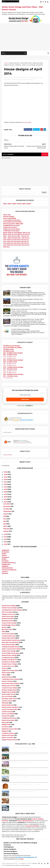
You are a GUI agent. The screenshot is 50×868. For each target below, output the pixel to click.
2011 (5, 540)
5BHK (24, 204)
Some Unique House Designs (19, 777)
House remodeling (8, 714)
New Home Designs (9, 645)
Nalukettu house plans (10, 729)
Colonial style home (9, 636)
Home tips (6, 723)
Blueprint (5, 731)
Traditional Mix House (9, 718)
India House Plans (38, 63)
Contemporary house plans (13, 222)
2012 (5, 537)
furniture (5, 821)
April (5, 524)
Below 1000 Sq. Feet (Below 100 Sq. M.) (17, 233)
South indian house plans (11, 654)
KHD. (3, 866)
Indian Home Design (9, 651)
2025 (5, 475)
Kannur (4, 556)
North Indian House (9, 695)
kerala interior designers (10, 708)
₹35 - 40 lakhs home (10, 357)
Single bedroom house (10, 740)
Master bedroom (8, 705)
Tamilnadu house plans (11, 231)
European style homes (10, 699)
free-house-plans (8, 634)
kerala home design (9, 606)
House (10, 219)
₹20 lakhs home (9, 351)
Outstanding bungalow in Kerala (21, 291)
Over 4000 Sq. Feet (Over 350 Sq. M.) (16, 242)
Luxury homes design (9, 623)
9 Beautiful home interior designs (20, 762)
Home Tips (7, 215)
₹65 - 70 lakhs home (10, 366)
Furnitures (6, 727)
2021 (5, 485)
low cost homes (7, 697)
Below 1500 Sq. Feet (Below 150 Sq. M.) (17, 235)
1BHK (5, 204)
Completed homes (8, 658)
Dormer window (8, 682)
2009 (6, 545)
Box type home (7, 630)
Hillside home (7, 725)
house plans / (13, 224)
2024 (6, 477)
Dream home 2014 (14, 63)
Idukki (4, 554)
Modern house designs (10, 608)
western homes (7, 701)
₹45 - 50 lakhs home (10, 359)
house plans (11, 226)
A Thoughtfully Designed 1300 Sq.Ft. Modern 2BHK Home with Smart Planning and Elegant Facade (28, 321)
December (7, 504)
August (6, 514)
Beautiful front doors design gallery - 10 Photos (25, 785)
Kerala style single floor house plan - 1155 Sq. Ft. (25, 755)
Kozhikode (6, 563)
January (6, 532)
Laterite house (7, 712)
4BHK (19, 204)
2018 (5, 492)
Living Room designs (9, 662)
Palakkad (5, 567)
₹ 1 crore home (8, 378)
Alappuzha (6, 550)
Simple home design (9, 692)
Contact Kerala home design (20, 330)
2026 (6, 472)
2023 (5, 480)
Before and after (8, 738)
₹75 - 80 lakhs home (10, 369)
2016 (5, 497)
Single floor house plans (12, 229)
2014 (5, 502)
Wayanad (5, 574)
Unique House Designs (10, 664)
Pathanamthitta (7, 568)
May (5, 522)
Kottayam (5, 561)
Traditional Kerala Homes (11, 647)
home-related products (25, 821)
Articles (5, 669)
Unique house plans (10, 228)
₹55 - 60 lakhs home (10, 362)
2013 (5, 535)
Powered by (25, 406)
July (5, 517)
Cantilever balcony (8, 734)
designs (9, 217)
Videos (24, 65)
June (5, 519)
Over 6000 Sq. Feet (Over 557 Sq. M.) (16, 244)
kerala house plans (8, 721)
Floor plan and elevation (10, 643)
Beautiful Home (7, 621)
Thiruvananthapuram (9, 570)
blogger (45, 155)
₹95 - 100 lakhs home (10, 376)
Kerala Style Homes (9, 638)
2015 (5, 500)
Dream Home (7, 716)
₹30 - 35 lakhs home (10, 355)
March (5, 527)
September (7, 512)
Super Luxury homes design (12, 649)
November (7, 507)
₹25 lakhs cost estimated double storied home (25, 807)
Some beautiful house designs (20, 770)
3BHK (14, 204)
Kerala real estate (8, 736)
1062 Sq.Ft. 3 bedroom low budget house (23, 792)
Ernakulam (5, 552)
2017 (5, 495)
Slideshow (18, 65)
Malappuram (6, 565)
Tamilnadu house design (11, 680)
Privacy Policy (8, 455)
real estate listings (32, 826)
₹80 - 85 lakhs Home (10, 371)
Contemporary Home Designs (12, 610)
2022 (5, 482)
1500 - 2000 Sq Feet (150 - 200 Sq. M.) (16, 236)
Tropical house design (10, 688)
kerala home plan (9, 65)
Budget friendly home (10, 660)
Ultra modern (7, 673)
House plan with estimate (11, 684)
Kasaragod (5, 558)
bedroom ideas (7, 677)
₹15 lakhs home (8, 350)
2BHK (10, 204)
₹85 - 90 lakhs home (10, 373)
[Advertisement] (25, 37)
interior (5, 628)
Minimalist (5, 703)
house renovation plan (10, 710)
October (6, 509)
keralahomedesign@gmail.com (26, 858)
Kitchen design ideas (9, 690)
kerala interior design (9, 656)
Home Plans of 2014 (26, 63)
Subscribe (25, 400)
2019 (5, 490)
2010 (5, 542)
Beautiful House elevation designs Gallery (23, 748)
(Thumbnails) (27, 123)
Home (6, 63)
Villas (4, 632)
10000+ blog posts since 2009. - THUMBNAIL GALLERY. (17, 864)
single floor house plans (10, 671)
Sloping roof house (9, 615)
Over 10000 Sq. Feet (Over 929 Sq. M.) (16, 245)
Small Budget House (9, 625)
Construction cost (8, 667)
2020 (6, 487)
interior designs (38, 819)
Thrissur (5, 572)
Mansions (6, 247)
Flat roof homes (8, 612)
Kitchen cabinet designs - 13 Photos (21, 799)
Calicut (12, 563)
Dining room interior (9, 686)
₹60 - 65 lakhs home (10, 364)
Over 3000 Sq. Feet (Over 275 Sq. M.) (16, 240)
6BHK (29, 204)
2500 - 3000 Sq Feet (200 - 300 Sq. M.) (16, 238)
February (6, 529)
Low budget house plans (12, 220)
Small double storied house (11, 641)
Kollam (4, 559)
